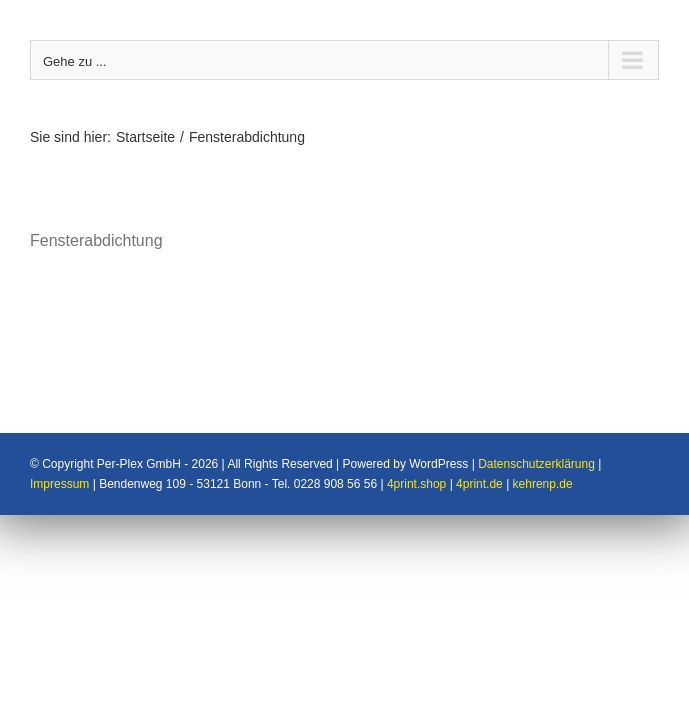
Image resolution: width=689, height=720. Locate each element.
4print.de (479, 437)
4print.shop (416, 437)
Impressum (59, 437)
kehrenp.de (543, 437)
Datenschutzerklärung (536, 417)
